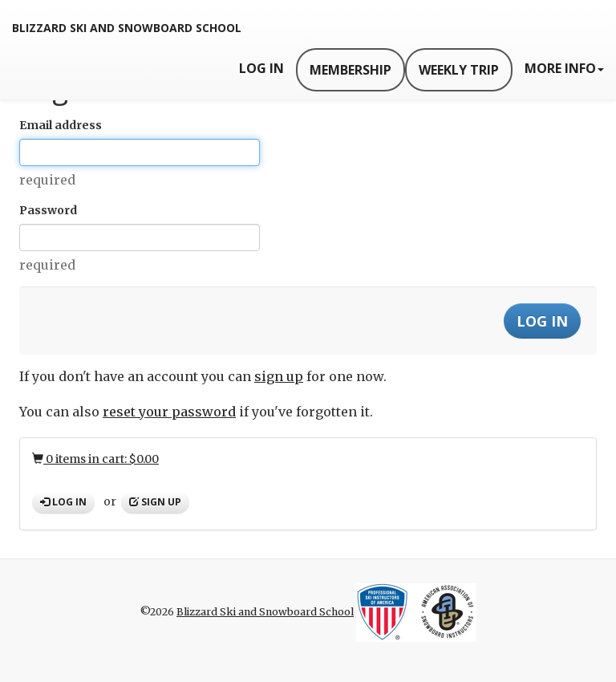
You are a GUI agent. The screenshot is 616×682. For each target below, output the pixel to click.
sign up (279, 376)
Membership (351, 70)
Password (48, 210)
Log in (63, 502)
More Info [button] (564, 68)
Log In (261, 68)
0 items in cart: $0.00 (95, 459)
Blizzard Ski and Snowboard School (127, 28)
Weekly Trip (459, 70)
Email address (61, 125)
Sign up (155, 502)
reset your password (169, 412)
